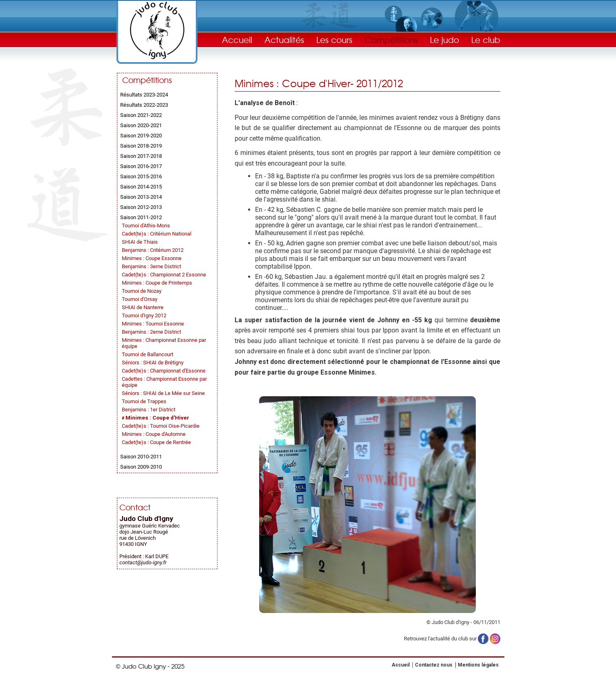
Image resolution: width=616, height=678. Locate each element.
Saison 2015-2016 (141, 176)
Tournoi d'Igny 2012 (144, 315)
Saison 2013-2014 (141, 197)
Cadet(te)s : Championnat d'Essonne (164, 371)
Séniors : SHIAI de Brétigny (153, 363)
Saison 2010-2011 (141, 457)
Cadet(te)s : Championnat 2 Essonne (164, 275)
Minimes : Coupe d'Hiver (157, 418)
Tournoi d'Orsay (140, 299)
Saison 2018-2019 (141, 146)
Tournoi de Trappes (144, 401)
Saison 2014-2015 (141, 187)
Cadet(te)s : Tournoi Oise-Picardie (161, 426)
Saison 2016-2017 (141, 166)
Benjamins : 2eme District (151, 332)
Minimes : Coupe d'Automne (154, 434)
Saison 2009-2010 (141, 467)
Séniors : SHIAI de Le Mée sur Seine (163, 393)
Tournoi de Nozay (142, 291)
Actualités (284, 39)
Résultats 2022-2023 (144, 105)
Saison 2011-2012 (141, 217)
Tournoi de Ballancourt (148, 354)
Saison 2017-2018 (141, 156)
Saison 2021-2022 (141, 115)
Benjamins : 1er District (149, 410)
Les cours (334, 39)
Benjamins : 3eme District (151, 266)
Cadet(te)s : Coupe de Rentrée (156, 442)
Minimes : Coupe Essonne (152, 258)
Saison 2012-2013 (141, 207)
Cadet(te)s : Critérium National (157, 234)
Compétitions (391, 39)
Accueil (237, 39)
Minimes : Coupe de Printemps (157, 283)
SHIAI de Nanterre (143, 307)
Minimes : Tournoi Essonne (153, 324)
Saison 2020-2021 (141, 125)
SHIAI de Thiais (140, 242)
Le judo (445, 39)
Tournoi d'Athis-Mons (146, 226)
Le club (486, 39)
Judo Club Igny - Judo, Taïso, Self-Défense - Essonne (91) (157, 30)
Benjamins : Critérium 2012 (153, 250)
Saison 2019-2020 (141, 136)
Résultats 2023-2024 (144, 95)
